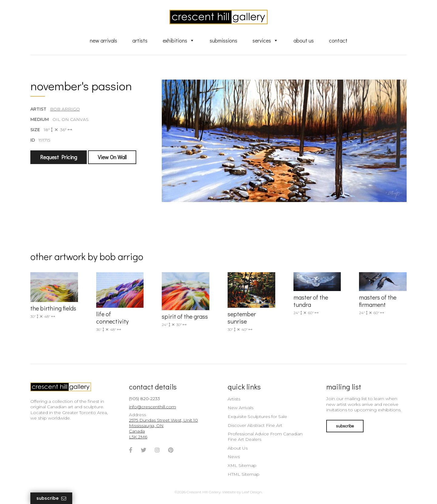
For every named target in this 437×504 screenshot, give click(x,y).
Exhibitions (179, 40)
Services (265, 40)
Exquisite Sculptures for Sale (257, 417)
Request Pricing (59, 157)
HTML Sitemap (244, 474)
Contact (338, 40)
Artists (140, 40)
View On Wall (112, 157)
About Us (304, 40)
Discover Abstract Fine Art (255, 425)
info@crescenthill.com (152, 407)
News (234, 457)
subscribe (345, 426)
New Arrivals (103, 40)
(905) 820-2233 (144, 399)
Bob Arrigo (65, 109)
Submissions (224, 40)
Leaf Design (252, 492)
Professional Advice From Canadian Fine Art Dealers (265, 437)
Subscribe (51, 498)
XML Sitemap (242, 465)
